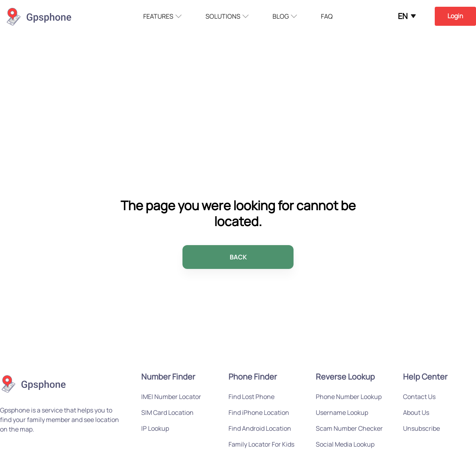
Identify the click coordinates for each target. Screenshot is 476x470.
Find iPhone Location (259, 412)
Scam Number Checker (349, 428)
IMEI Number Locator (171, 397)
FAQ (327, 16)
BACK (238, 257)
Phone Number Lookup (349, 397)
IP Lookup (155, 428)
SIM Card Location (167, 412)
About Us (416, 412)
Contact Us (419, 397)
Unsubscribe (421, 428)
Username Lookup (342, 412)
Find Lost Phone (251, 397)
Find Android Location (260, 428)
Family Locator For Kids (261, 444)
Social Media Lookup (345, 444)
